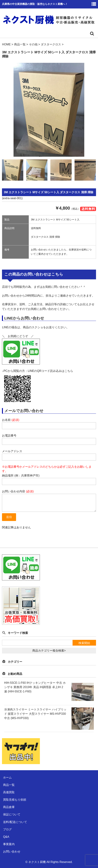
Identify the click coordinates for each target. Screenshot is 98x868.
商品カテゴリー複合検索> (49, 651)
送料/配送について (15, 822)
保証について (12, 814)
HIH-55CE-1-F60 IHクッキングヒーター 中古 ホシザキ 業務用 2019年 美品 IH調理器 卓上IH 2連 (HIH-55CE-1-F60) (35, 687)
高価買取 (9, 792)
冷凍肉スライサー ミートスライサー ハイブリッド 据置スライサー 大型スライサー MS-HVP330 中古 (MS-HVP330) (35, 714)
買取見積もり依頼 (15, 800)
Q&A (6, 837)
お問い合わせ (12, 852)
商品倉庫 (9, 807)
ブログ (7, 829)
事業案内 (9, 844)
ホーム (7, 778)
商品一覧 (9, 785)
